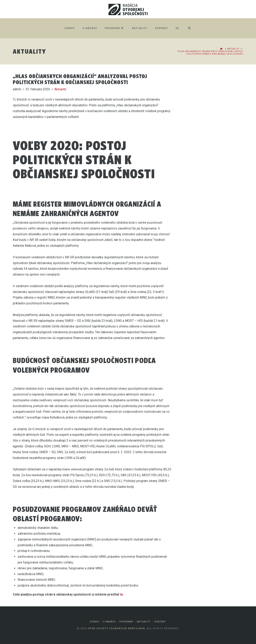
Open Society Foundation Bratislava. (117, 628)
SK (177, 28)
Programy (126, 622)
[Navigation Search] (189, 28)
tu (121, 594)
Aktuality (60, 89)
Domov (95, 622)
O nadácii (109, 622)
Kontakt (160, 622)
